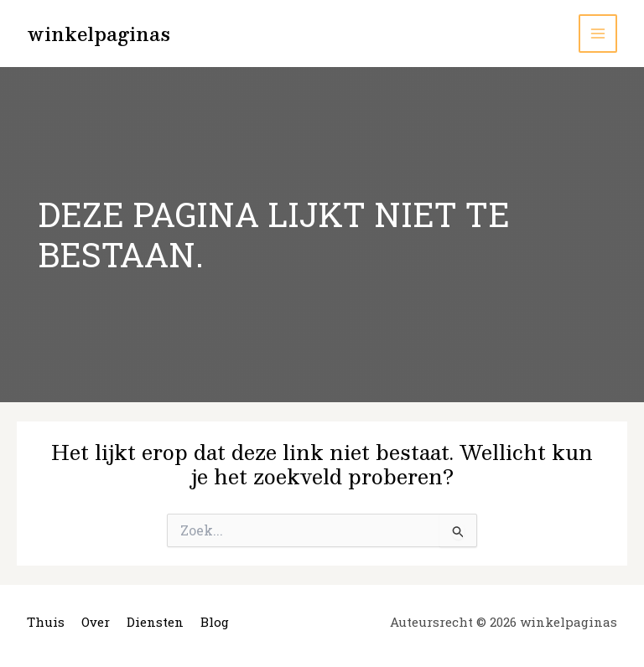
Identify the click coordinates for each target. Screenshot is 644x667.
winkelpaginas (99, 33)
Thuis (46, 622)
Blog (215, 622)
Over (96, 622)
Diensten (155, 622)
